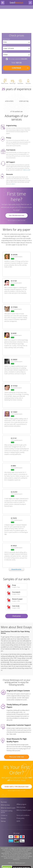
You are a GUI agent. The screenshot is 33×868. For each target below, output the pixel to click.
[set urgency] (17, 55)
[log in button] (30, 3)
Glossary (3, 818)
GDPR (18, 821)
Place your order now (17, 757)
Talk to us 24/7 (27, 170)
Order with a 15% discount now (16, 787)
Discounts (28, 82)
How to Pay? (13, 82)
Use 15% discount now (17, 215)
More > (14, 184)
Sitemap (3, 821)
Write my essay (5, 805)
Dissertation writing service (7, 812)
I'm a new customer (18, 59)
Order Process (5, 81)
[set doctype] (17, 42)
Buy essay (4, 802)
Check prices (17, 616)
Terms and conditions (23, 815)
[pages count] (17, 48)
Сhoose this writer (16, 569)
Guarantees (20, 82)
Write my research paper (8, 808)
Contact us (4, 815)
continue (16, 68)
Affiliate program (21, 804)
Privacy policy (20, 818)
